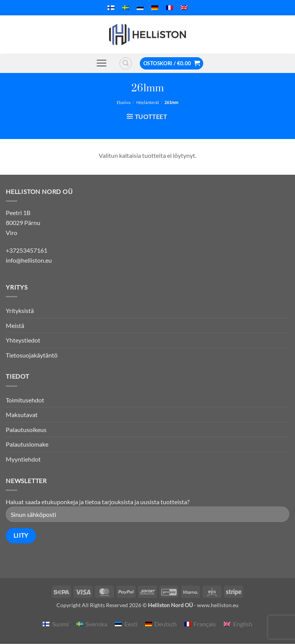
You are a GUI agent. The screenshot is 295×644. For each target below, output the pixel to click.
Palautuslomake (27, 444)
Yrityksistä (20, 310)
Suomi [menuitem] (60, 624)
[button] (101, 63)
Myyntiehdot (23, 459)
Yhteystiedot (23, 340)
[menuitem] (111, 8)
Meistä (15, 325)
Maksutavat (22, 415)
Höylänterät (148, 102)
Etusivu (124, 102)
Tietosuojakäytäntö (32, 355)
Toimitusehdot (25, 400)
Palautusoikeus (26, 430)
